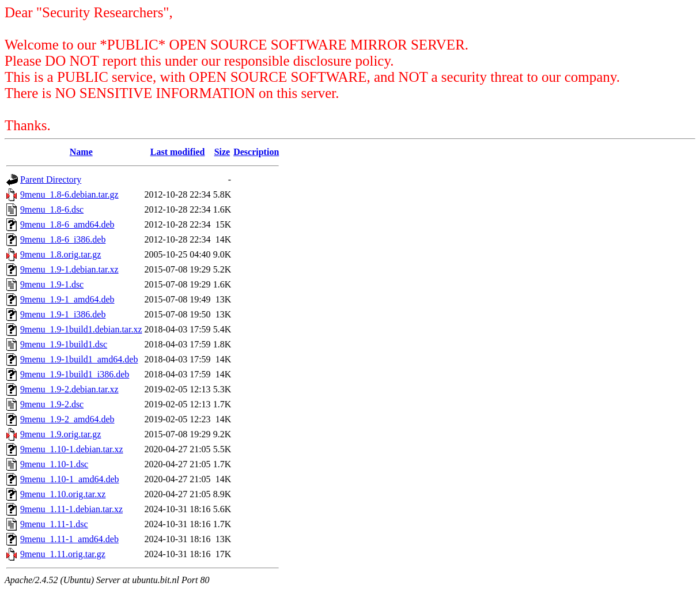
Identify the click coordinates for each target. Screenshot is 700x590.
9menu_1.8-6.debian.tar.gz (69, 194)
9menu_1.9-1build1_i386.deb (75, 374)
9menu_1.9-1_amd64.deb (67, 299)
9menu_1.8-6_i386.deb (63, 239)
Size (222, 152)
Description (256, 152)
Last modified (178, 152)
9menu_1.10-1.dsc (54, 464)
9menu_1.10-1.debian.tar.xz (72, 449)
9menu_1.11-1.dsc (54, 524)
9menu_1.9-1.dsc (52, 284)
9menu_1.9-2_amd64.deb (67, 419)
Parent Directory (51, 179)
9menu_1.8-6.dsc (52, 209)
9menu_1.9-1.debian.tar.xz (69, 269)
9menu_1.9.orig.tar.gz (60, 434)
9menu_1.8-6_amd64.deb (67, 224)
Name (81, 152)
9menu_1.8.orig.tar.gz (60, 254)
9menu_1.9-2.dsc (52, 404)
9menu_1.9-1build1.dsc (64, 344)
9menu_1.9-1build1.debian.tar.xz (81, 329)
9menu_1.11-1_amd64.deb (69, 539)
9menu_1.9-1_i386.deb (63, 314)
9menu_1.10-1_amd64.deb (70, 479)
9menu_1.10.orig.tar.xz (63, 494)
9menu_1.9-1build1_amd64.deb (79, 359)
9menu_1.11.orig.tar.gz (63, 554)
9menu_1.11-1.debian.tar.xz (71, 509)
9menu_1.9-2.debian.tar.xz (69, 389)
